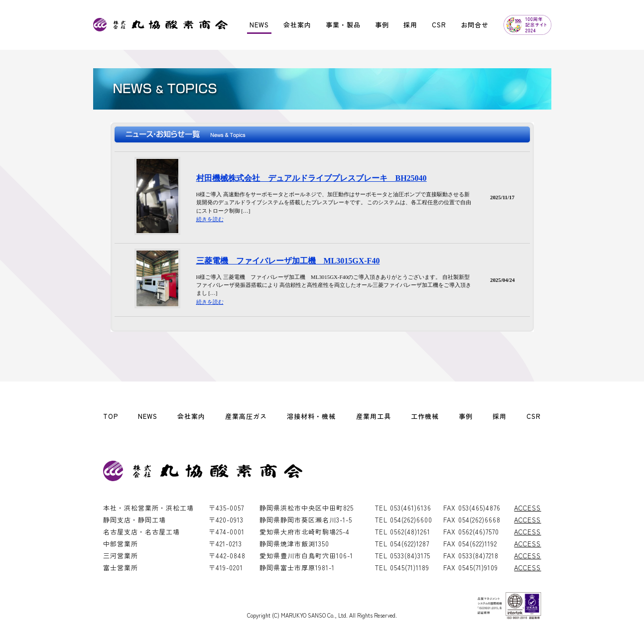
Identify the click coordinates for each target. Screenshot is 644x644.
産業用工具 (374, 416)
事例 (382, 25)
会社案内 (297, 25)
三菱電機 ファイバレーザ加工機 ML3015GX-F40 (288, 261)
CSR (439, 25)
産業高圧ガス (246, 416)
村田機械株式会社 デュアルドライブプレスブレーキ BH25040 (312, 178)
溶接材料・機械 (311, 416)
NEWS (259, 25)
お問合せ (475, 25)
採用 (410, 25)
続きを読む (210, 219)
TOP (111, 416)
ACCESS (527, 508)
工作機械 (425, 416)
